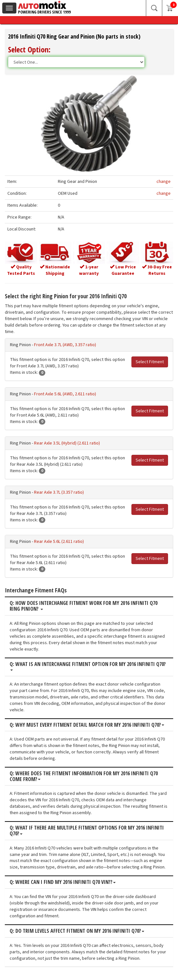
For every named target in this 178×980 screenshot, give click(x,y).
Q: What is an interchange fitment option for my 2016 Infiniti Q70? (88, 666)
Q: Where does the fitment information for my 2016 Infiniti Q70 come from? (84, 776)
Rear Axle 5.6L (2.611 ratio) (59, 542)
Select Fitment (150, 362)
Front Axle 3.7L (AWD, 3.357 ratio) (65, 345)
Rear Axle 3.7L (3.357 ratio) (59, 492)
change (164, 182)
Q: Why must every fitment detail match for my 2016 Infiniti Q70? (87, 725)
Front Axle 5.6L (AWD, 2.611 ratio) (65, 394)
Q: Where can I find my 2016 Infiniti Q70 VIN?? (63, 882)
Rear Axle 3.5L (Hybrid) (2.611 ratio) (67, 443)
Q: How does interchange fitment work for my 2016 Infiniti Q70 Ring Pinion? (84, 606)
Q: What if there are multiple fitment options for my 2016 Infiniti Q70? (87, 831)
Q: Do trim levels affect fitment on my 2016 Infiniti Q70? (77, 931)
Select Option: (29, 49)
